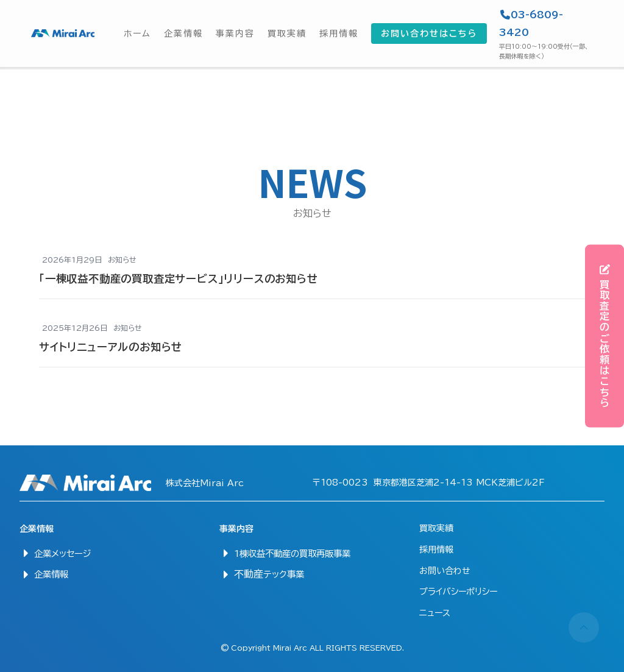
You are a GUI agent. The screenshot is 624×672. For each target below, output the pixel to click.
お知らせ (122, 260)
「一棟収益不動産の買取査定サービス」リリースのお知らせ (179, 279)
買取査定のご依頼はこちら (605, 336)
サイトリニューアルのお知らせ (111, 347)
